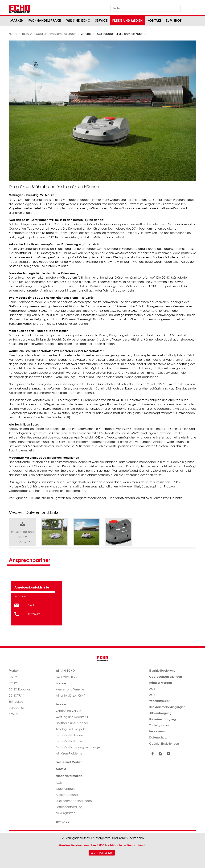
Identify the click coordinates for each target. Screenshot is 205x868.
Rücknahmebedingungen (74, 801)
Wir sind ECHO (78, 20)
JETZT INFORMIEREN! (102, 853)
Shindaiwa (16, 702)
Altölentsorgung (67, 795)
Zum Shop (174, 20)
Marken (17, 20)
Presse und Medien (127, 20)
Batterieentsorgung (69, 807)
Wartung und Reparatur (72, 717)
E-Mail (31, 605)
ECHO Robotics (20, 689)
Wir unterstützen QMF (70, 696)
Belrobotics (16, 708)
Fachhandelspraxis (45, 20)
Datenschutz (158, 737)
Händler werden (161, 683)
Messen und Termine (70, 689)
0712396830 (34, 614)
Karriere (61, 683)
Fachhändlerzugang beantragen (79, 747)
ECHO (13, 683)
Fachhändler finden (69, 735)
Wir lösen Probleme (69, 753)
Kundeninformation (69, 776)
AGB (59, 783)
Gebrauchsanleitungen (166, 677)
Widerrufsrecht (66, 789)
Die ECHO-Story (66, 677)
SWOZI (13, 714)
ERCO (13, 677)
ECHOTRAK (16, 696)
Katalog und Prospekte (72, 729)
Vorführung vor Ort (68, 711)
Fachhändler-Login (69, 741)
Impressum (157, 731)
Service (101, 20)
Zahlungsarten (65, 813)
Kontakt (154, 20)
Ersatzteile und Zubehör (72, 723)
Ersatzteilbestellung (162, 670)
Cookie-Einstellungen (164, 743)
